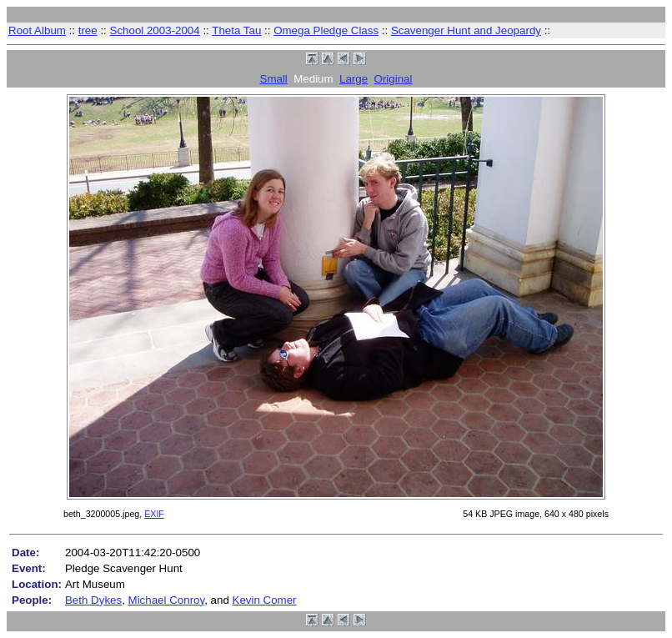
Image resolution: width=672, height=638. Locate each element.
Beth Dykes (93, 600)
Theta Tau (236, 30)
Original (394, 79)
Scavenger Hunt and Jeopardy (466, 30)
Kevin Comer (265, 600)
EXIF (154, 514)
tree (88, 30)
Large (354, 79)
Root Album (37, 30)
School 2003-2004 (155, 30)
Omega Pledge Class (326, 30)
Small (274, 79)
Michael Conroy (167, 600)
